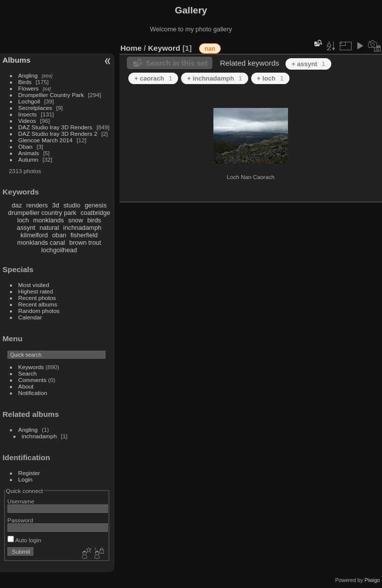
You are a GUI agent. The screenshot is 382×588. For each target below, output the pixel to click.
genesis (95, 205)
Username (21, 501)
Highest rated (36, 291)
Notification (33, 393)
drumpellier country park (42, 213)
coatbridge (95, 213)
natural (49, 228)
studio (72, 205)
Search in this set (177, 63)
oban (59, 235)
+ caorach (153, 78)
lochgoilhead (59, 250)
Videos (27, 121)
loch (23, 220)
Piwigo (372, 580)
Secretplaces (35, 108)
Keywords (31, 367)
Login (26, 479)
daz (17, 205)
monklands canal (41, 243)
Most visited (34, 285)
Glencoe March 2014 (46, 140)
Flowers (29, 88)
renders (37, 205)
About (26, 386)
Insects (28, 114)
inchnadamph (82, 228)
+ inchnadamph (214, 78)
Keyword (164, 48)
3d (56, 205)
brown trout (85, 243)
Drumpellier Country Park (51, 95)
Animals (29, 153)
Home (131, 48)
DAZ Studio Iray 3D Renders (55, 127)
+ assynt (308, 64)
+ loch (270, 78)
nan (210, 49)
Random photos (39, 311)
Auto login (24, 540)
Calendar (30, 317)
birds (94, 220)
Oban (26, 147)
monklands (49, 220)
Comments (33, 380)
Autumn (29, 159)
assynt (26, 228)
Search (28, 373)
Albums (16, 60)
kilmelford (34, 235)
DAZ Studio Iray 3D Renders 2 (58, 134)
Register (29, 473)
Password (20, 520)
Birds (25, 82)
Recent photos (37, 298)
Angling (28, 75)
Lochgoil (29, 101)
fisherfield (84, 235)
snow (76, 220)
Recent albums (38, 304)
